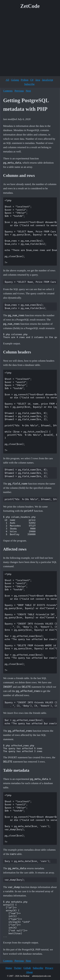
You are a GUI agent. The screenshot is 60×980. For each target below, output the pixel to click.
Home (9, 968)
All (7, 80)
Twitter (18, 968)
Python (25, 80)
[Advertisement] (30, 44)
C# (32, 80)
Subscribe (29, 84)
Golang (15, 80)
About (29, 972)
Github (27, 968)
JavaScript (47, 80)
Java (38, 80)
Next (28, 91)
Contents (8, 91)
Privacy (49, 968)
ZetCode (30, 6)
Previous (19, 91)
